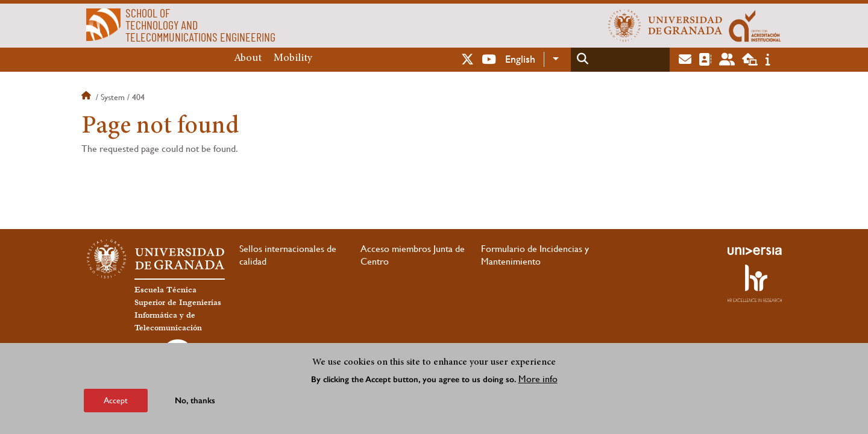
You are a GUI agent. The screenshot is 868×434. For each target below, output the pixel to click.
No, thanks (195, 401)
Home (87, 97)
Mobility (293, 58)
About (248, 58)
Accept (116, 400)
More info (538, 379)
